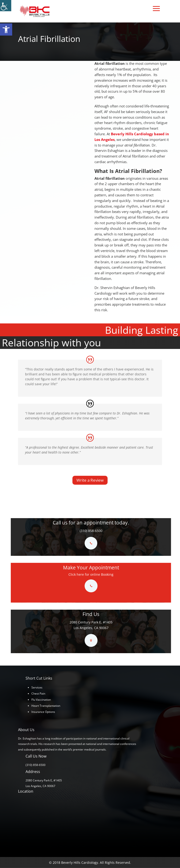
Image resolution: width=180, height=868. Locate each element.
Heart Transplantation (46, 706)
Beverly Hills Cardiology (132, 134)
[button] (6, 29)
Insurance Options (43, 712)
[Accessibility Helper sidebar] (6, 6)
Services (37, 687)
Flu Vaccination (41, 700)
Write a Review (90, 480)
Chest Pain (38, 694)
